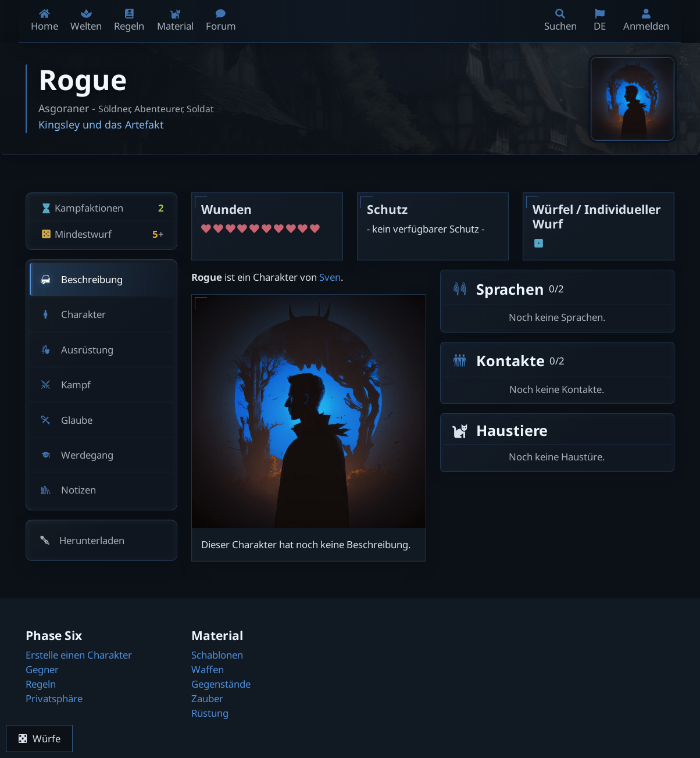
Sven (330, 277)
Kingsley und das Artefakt (101, 124)
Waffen (208, 669)
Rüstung (210, 713)
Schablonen (217, 655)
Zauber (207, 698)
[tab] (102, 279)
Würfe (39, 739)
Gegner (42, 669)
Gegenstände (221, 684)
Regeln (41, 684)
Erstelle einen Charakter (79, 655)
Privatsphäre (54, 698)
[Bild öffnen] (633, 99)
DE (600, 21)
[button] (102, 540)
